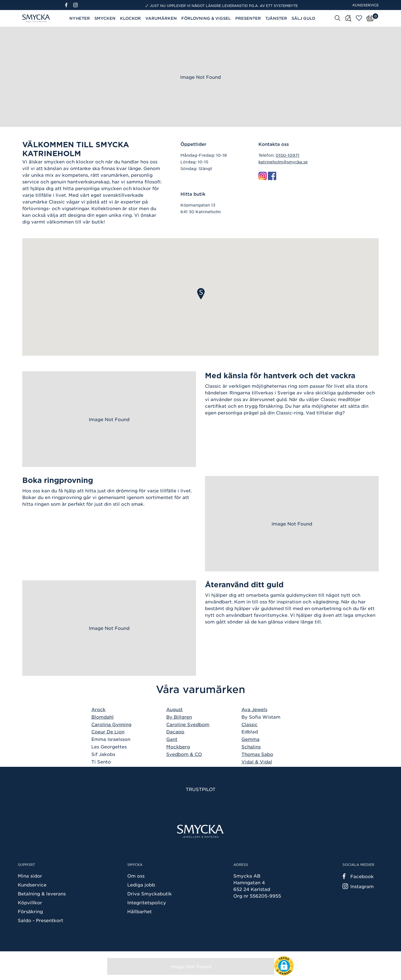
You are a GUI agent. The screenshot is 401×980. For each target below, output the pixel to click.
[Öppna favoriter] (359, 18)
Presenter (248, 18)
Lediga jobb (141, 885)
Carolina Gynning (111, 724)
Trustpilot (201, 789)
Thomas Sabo (257, 754)
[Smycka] (200, 831)
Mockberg (178, 746)
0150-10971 (288, 155)
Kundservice (366, 5)
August (174, 709)
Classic (250, 724)
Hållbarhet (140, 911)
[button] (201, 294)
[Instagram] (77, 5)
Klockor (130, 18)
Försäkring (30, 911)
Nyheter (80, 18)
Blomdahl (102, 717)
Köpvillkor (30, 902)
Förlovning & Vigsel (206, 18)
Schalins (251, 746)
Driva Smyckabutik (150, 893)
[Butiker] (348, 18)
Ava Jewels (254, 709)
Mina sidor (30, 876)
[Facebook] (69, 5)
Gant (172, 739)
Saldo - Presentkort (41, 920)
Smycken (105, 18)
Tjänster (276, 18)
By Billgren (179, 717)
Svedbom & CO (184, 754)
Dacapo (175, 731)
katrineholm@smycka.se (283, 162)
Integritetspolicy (147, 902)
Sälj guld (304, 18)
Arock (98, 709)
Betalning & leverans (42, 893)
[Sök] (338, 18)
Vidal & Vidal (257, 762)
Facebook (358, 876)
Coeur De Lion (108, 731)
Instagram (358, 886)
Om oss (136, 876)
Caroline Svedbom (188, 724)
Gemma (250, 739)
